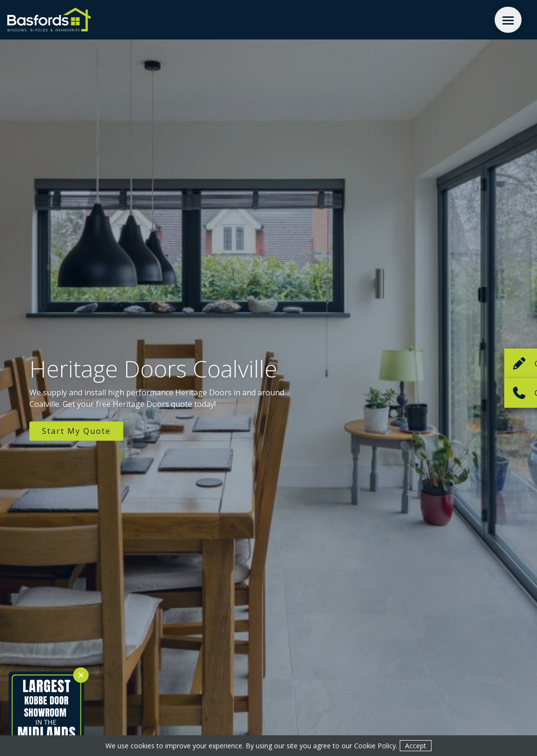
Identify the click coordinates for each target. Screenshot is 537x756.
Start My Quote (76, 431)
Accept (416, 746)
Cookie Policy (375, 746)
